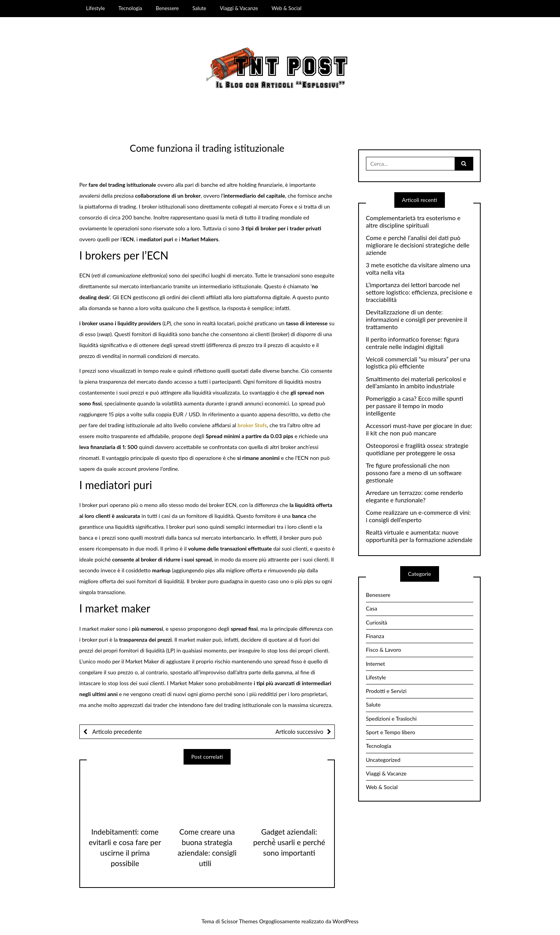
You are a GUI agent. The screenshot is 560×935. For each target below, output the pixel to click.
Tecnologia (130, 8)
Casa (372, 608)
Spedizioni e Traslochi (391, 718)
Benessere (167, 8)
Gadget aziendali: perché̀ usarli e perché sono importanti (289, 842)
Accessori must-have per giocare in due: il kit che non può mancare (419, 429)
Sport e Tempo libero (391, 732)
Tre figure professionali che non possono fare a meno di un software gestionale (414, 473)
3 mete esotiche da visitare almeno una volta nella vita (418, 269)
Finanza (375, 636)
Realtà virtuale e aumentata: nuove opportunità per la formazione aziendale (419, 536)
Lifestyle (95, 8)
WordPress (346, 921)
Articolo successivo (299, 732)
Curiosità (377, 622)
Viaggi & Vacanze (239, 8)
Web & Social (286, 8)
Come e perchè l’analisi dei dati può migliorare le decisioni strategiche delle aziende (418, 245)
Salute (199, 8)
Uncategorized (383, 760)
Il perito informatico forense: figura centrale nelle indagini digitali (413, 343)
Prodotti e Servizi (386, 691)
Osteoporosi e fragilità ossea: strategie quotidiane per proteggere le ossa (417, 449)
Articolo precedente (117, 732)
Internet (375, 664)
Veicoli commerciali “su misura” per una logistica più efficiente (418, 363)
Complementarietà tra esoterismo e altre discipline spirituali (413, 222)
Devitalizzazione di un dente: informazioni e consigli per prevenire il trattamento (416, 319)
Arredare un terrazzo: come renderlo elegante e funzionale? (415, 496)
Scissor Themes (240, 921)
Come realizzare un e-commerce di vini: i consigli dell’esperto (418, 516)
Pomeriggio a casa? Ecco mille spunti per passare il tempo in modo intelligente (415, 406)
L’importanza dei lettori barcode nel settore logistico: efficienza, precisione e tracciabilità (419, 292)
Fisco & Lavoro (384, 650)
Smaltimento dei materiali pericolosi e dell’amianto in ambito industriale (416, 383)
